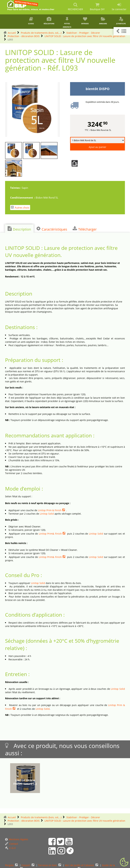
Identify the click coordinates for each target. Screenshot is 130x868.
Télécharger (85, 229)
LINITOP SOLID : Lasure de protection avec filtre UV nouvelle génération (85, 36)
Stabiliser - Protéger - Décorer (83, 33)
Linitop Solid (47, 514)
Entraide (85, 21)
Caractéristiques (52, 229)
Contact (12, 844)
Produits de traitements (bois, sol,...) (41, 33)
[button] (122, 31)
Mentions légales (17, 839)
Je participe (121, 21)
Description (19, 229)
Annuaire (103, 21)
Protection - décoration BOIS (24, 36)
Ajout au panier (97, 147)
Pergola (10, 865)
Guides (31, 21)
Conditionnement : (23, 198)
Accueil (12, 33)
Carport (26, 865)
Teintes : (16, 188)
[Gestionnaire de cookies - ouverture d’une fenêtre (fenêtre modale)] (124, 862)
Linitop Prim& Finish (50, 534)
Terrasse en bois (48, 865)
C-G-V (10, 848)
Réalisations (49, 21)
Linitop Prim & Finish (50, 510)
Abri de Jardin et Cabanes (80, 865)
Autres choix (20, 207)
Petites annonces (67, 23)
